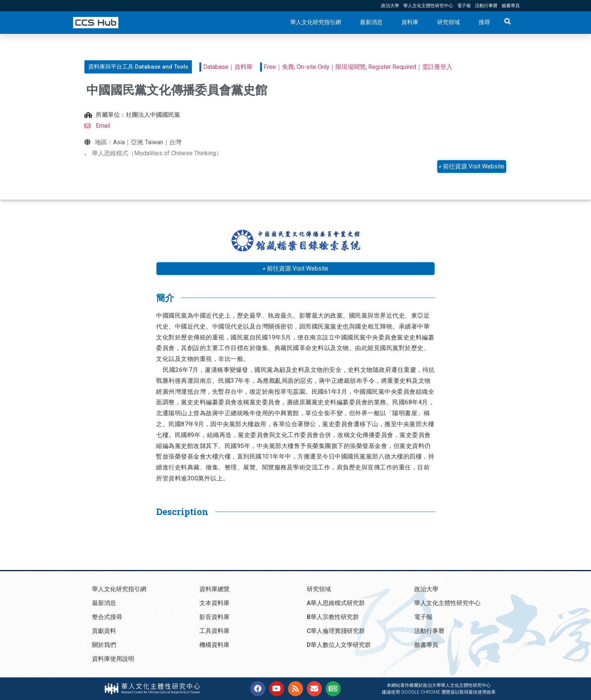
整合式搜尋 (107, 617)
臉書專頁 (511, 6)
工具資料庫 (214, 631)
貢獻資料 (104, 631)
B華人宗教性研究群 (333, 617)
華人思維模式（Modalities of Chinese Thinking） (157, 153)
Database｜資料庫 (228, 67)
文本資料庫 (214, 603)
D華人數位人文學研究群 (339, 645)
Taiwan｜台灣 (163, 142)
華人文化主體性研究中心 (428, 6)
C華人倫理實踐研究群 (336, 631)
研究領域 (449, 22)
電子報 (464, 6)
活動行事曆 (486, 6)
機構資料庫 (214, 645)
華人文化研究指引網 (316, 22)
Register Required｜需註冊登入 (410, 67)
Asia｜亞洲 (128, 142)
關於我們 (104, 645)
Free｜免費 (279, 67)
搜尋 (484, 22)
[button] (138, 67)
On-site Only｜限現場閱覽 (331, 67)
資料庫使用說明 (113, 659)
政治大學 (390, 6)
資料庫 (410, 22)
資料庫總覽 (214, 589)
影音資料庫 (214, 617)
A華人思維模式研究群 (336, 603)
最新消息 (371, 22)
